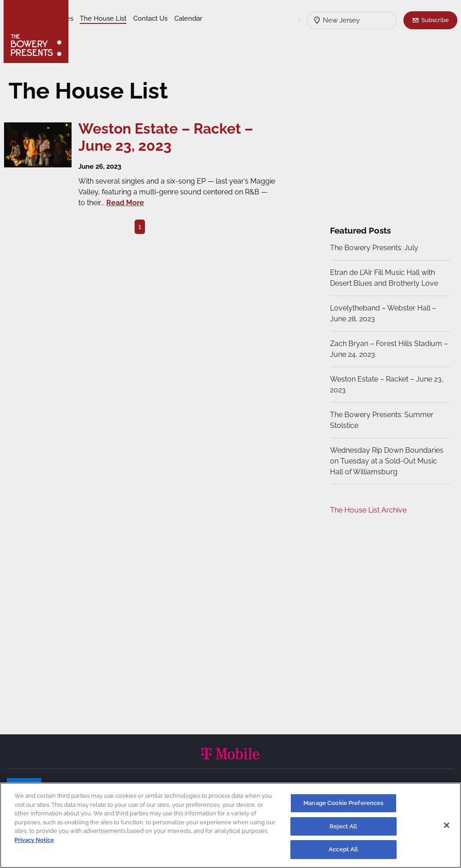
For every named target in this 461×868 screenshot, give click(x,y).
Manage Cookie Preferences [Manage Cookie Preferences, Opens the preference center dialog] (343, 803)
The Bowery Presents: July (373, 248)
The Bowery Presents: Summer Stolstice (380, 420)
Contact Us (94, 32)
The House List (170, 18)
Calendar (131, 32)
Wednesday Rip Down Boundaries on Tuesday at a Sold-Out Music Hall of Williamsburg (385, 461)
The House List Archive (367, 510)
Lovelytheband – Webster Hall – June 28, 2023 (382, 313)
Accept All (343, 849)
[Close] (447, 825)
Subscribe (435, 20)
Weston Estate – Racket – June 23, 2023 (385, 385)
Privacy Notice (34, 840)
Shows (87, 18)
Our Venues (122, 18)
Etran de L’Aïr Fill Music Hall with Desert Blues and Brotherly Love (383, 278)
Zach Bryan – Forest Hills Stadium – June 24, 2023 (385, 349)
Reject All (343, 826)
